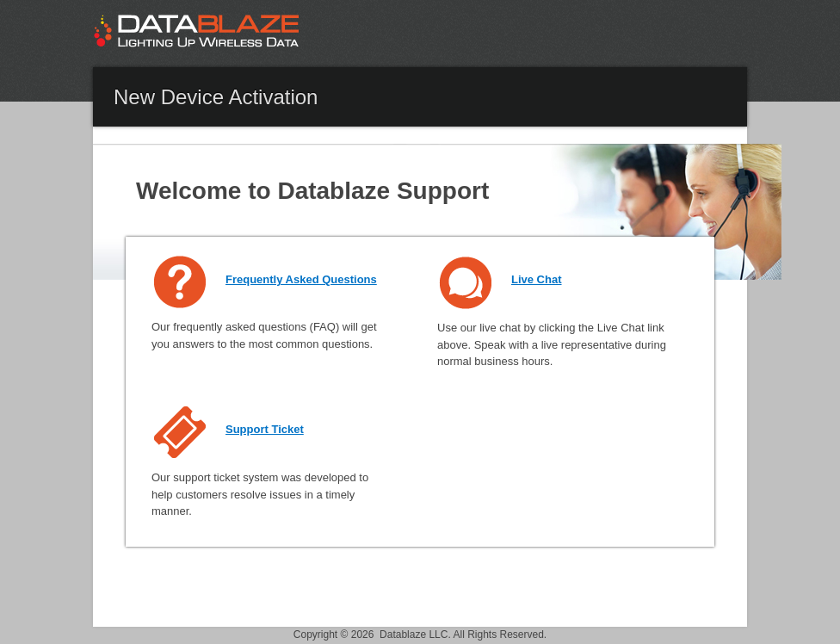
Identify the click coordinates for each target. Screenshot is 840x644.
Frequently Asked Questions (301, 279)
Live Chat (537, 279)
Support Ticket (265, 429)
